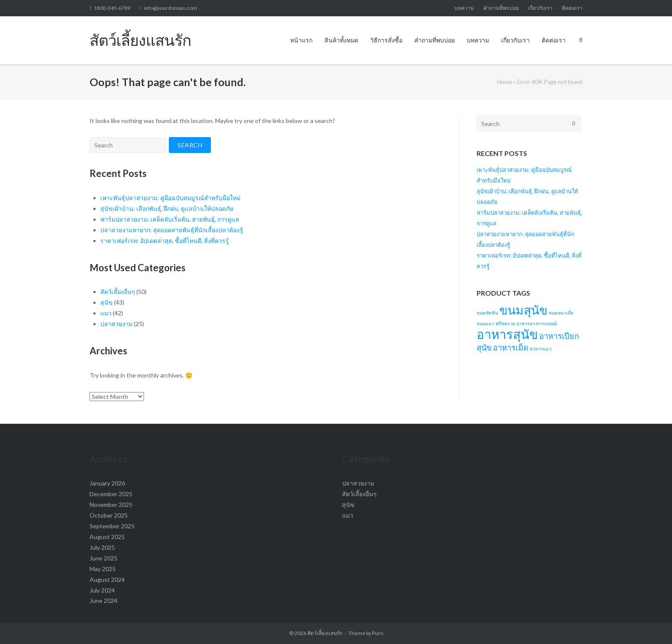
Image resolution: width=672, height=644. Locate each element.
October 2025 (109, 515)
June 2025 (103, 558)
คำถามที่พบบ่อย (501, 8)
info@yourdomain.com (171, 8)
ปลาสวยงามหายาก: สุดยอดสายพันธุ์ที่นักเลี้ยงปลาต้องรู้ (172, 230)
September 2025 (112, 526)
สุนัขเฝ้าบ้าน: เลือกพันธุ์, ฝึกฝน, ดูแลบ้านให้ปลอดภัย (167, 208)
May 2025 (103, 569)
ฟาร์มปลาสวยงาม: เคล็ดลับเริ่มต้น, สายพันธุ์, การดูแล (170, 219)
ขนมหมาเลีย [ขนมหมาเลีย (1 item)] (561, 313)
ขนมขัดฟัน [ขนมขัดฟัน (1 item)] (487, 313)
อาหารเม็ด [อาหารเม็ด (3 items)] (511, 347)
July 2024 (102, 590)
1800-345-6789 (112, 8)
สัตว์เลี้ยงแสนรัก (325, 633)
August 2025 (107, 537)
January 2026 (107, 483)
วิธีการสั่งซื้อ (386, 40)
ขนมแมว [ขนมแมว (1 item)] (485, 323)
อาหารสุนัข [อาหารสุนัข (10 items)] (507, 334)
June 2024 (103, 601)
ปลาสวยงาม (116, 324)
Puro (378, 633)
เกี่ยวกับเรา (540, 8)
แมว (106, 313)
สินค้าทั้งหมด (341, 40)
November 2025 (111, 505)
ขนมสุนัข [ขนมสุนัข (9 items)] (523, 310)
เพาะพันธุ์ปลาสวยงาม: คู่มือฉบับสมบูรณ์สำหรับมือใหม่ (170, 198)
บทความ (464, 8)
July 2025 (102, 547)
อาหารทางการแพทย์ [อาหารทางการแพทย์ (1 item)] (537, 323)
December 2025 (111, 494)
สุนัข (106, 302)
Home (505, 82)
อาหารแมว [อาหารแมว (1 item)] (541, 349)
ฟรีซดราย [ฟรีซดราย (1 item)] (505, 323)
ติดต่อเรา (572, 8)
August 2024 (107, 580)
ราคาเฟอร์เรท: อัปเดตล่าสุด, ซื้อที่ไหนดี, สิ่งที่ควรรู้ (165, 241)
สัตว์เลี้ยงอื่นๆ (118, 292)
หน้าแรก (301, 40)
